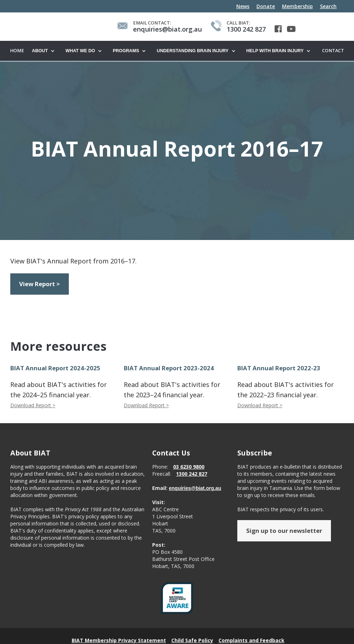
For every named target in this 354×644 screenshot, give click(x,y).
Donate (266, 6)
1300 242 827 (192, 474)
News (243, 6)
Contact (333, 51)
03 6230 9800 (189, 467)
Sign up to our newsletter (284, 531)
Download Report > (33, 406)
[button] (45, 51)
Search (328, 6)
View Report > (40, 284)
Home (17, 51)
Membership (297, 6)
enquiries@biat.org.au (195, 489)
